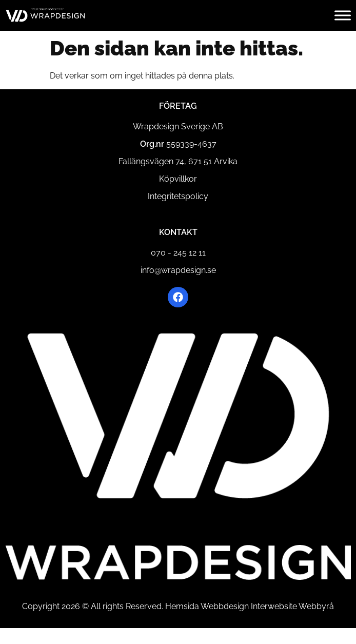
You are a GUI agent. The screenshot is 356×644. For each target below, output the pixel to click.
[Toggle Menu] (343, 15)
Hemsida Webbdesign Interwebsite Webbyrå (250, 606)
